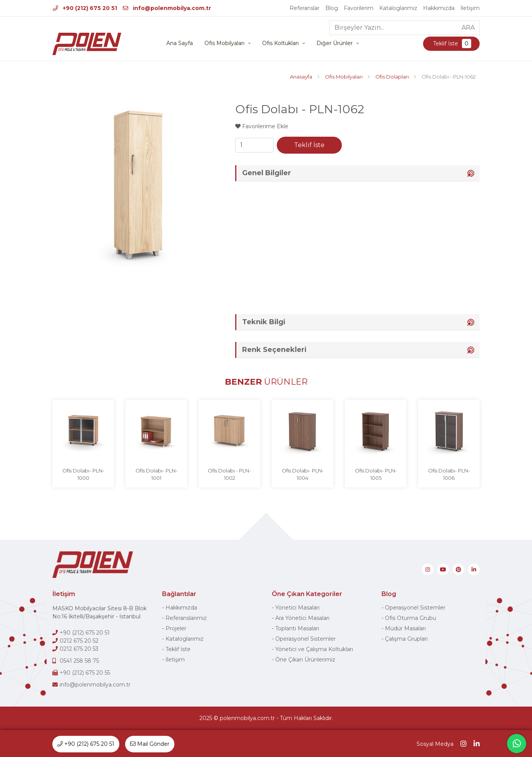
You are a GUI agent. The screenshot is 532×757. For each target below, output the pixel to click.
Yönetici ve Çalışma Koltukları (314, 649)
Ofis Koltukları (280, 43)
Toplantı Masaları (297, 628)
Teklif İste (451, 44)
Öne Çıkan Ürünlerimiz (305, 660)
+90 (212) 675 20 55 (85, 673)
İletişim (470, 8)
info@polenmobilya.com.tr (167, 8)
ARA (468, 28)
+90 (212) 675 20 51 (85, 8)
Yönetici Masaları (297, 608)
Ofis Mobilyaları (224, 43)
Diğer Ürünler (335, 43)
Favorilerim (359, 8)
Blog (332, 8)
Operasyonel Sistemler (305, 639)
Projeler (176, 628)
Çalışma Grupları (406, 639)
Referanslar (304, 8)
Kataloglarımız (398, 8)
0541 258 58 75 (79, 661)
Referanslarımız (186, 618)
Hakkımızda (439, 8)
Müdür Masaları (405, 628)
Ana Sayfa (180, 43)
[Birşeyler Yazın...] (394, 28)
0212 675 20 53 (79, 649)
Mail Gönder (150, 744)
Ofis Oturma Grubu (411, 618)
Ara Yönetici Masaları (302, 618)
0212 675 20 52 (79, 641)
